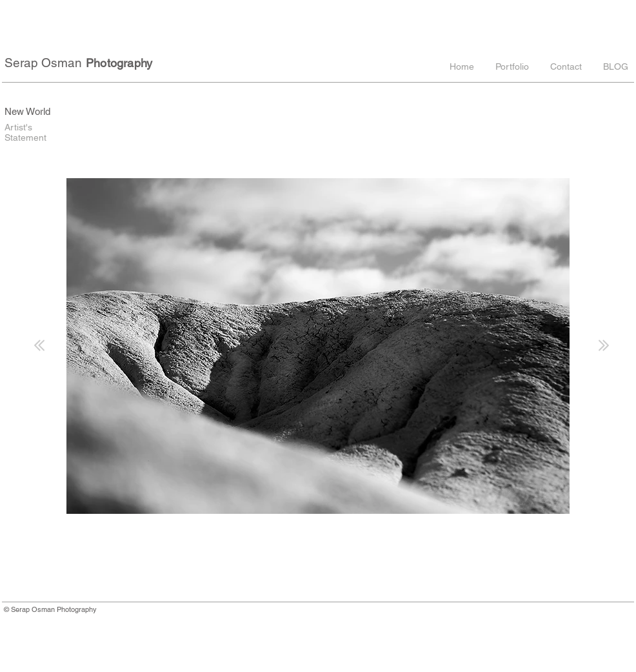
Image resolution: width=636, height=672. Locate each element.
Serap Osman (43, 63)
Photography (119, 63)
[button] (511, 66)
